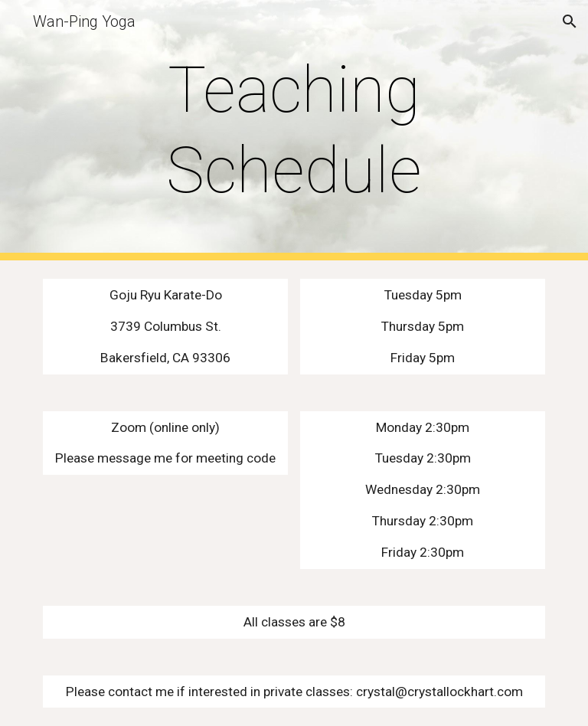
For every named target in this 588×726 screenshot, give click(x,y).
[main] (294, 130)
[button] (570, 21)
